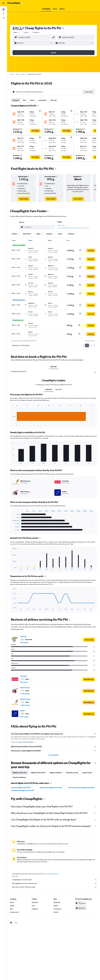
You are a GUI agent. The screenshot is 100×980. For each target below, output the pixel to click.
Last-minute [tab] (42, 100)
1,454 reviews (25, 705)
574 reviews (24, 717)
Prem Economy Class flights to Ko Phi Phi (81, 788)
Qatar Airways (25, 688)
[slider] (88, 228)
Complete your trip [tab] (72, 773)
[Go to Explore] (3, 18)
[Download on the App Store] (81, 908)
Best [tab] (25, 100)
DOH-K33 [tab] (49, 390)
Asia (17, 74)
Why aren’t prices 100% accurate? (55, 887)
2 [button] (91, 345)
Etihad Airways (25, 699)
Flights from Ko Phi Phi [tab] (38, 773)
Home (12, 74)
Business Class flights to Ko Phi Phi (51, 788)
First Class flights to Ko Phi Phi (21, 788)
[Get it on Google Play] (81, 903)
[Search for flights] (3, 9)
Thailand (23, 74)
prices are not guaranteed (52, 874)
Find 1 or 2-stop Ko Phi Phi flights (24, 742)
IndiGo (22, 711)
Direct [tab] (32, 100)
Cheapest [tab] (16, 100)
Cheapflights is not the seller (55, 880)
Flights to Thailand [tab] (56, 773)
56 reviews (24, 682)
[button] (3, 3)
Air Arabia (24, 676)
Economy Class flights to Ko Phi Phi (23, 790)
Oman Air (23, 636)
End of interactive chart (12, 424)
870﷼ (17, 28)
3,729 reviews (25, 694)
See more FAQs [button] (54, 755)
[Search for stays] (3, 14)
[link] (24, 199)
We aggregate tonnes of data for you (55, 883)
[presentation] (63, 28)
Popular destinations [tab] (19, 777)
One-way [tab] (54, 100)
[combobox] (37, 32)
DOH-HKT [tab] (54, 367)
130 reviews (24, 643)
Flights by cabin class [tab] (20, 773)
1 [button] (87, 345)
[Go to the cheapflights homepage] (15, 3)
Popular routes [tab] (87, 773)
